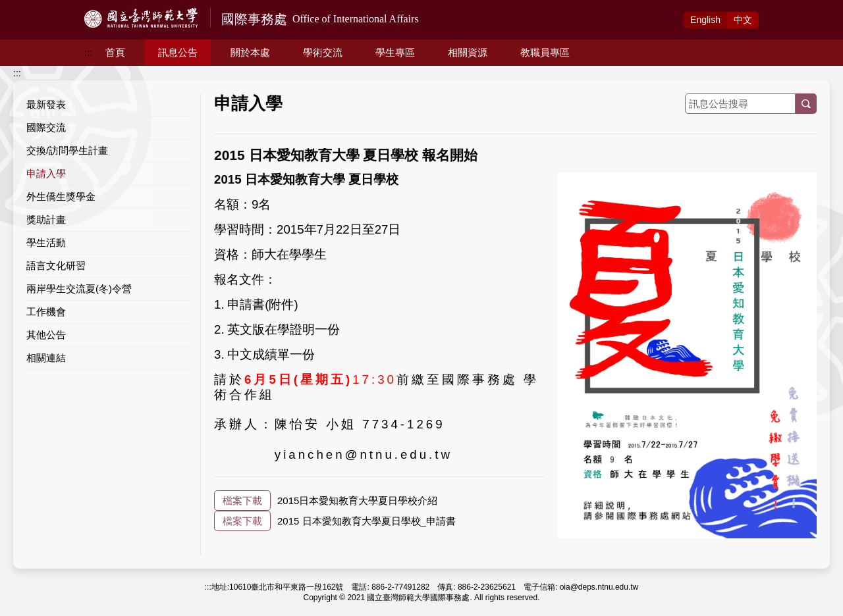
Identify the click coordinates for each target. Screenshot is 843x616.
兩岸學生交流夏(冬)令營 (79, 289)
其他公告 (46, 335)
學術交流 (323, 52)
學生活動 (46, 243)
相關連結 (46, 358)
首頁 (115, 52)
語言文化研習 (56, 266)
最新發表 (46, 104)
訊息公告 (178, 52)
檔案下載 (242, 500)
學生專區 (395, 52)
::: (88, 53)
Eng (705, 20)
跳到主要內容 (28, 7)
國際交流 (46, 127)
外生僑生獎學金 (61, 196)
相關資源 (468, 52)
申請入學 (46, 173)
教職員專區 (545, 52)
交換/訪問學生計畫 (67, 150)
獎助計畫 (46, 219)
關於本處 (250, 52)
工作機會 (46, 312)
